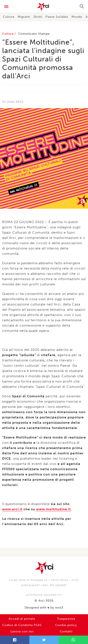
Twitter (44, 640)
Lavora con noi (22, 631)
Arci (44, 7)
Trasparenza (66, 619)
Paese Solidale (57, 17)
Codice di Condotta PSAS (22, 625)
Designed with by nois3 (44, 608)
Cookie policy (66, 625)
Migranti (24, 17)
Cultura (9, 17)
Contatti (66, 631)
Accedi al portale (22, 619)
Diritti (38, 17)
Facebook (15, 640)
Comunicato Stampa (34, 34)
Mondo (77, 17)
